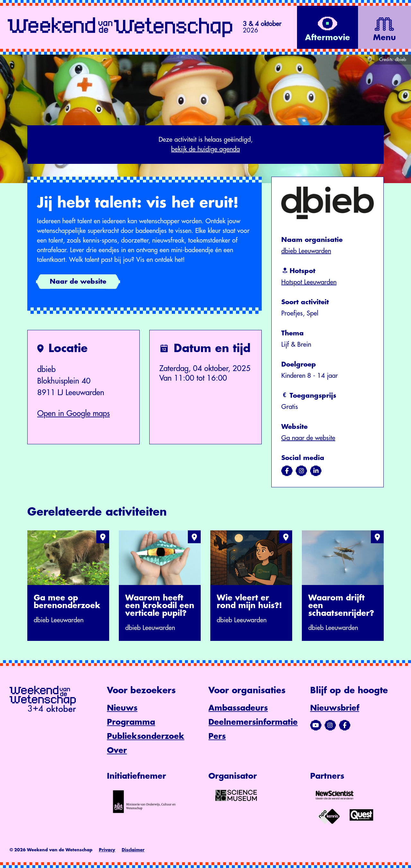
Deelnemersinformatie (253, 722)
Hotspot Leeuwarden (309, 282)
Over (117, 750)
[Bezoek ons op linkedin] (316, 471)
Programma (131, 722)
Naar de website (78, 282)
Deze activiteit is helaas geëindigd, (205, 145)
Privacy (107, 850)
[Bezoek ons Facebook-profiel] (345, 725)
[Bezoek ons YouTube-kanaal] (316, 725)
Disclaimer (133, 850)
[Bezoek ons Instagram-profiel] (330, 725)
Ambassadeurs (238, 708)
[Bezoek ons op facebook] (287, 471)
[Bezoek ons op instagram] (301, 471)
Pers (217, 736)
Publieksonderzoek (146, 736)
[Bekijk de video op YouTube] (326, 27)
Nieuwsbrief (335, 708)
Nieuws (122, 708)
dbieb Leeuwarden (306, 251)
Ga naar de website (308, 438)
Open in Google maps (74, 413)
